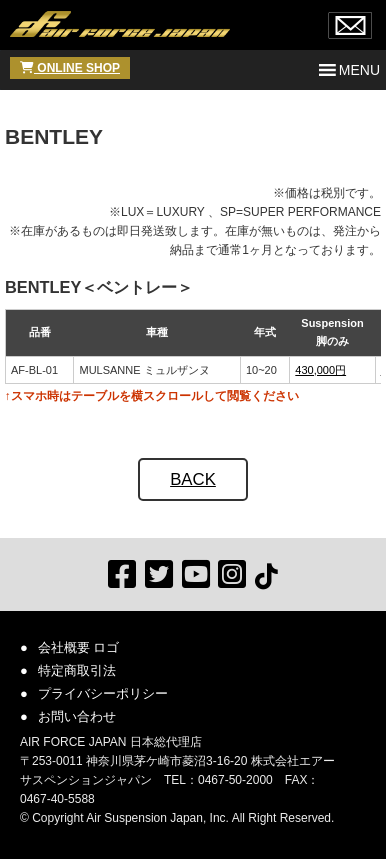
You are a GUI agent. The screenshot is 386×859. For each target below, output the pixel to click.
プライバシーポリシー (103, 693)
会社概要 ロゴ (79, 647)
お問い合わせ (77, 716)
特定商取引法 (77, 670)
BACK (193, 479)
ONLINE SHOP (70, 68)
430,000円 (320, 370)
